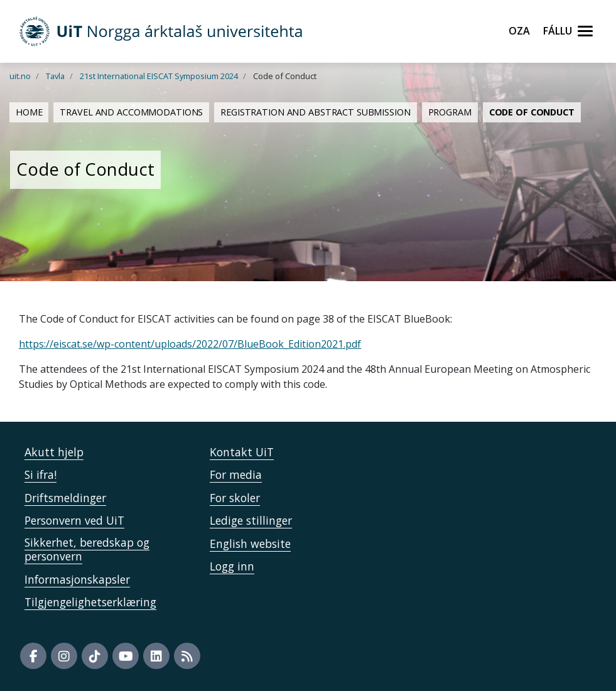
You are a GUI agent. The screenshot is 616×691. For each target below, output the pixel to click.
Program (450, 112)
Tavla (55, 76)
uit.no (20, 76)
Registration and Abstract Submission (315, 112)
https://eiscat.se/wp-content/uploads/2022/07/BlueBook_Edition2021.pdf (190, 344)
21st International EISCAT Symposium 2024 (159, 76)
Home (29, 112)
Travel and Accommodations (131, 112)
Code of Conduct (532, 112)
